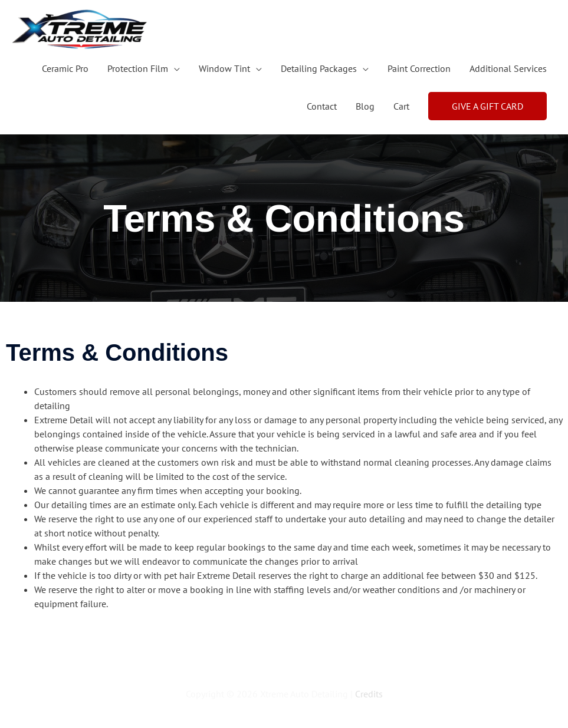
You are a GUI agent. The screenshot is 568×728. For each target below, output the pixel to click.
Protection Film (138, 68)
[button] (487, 106)
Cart (401, 106)
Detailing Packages (319, 68)
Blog (365, 106)
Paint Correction (419, 68)
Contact (322, 106)
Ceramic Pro (65, 68)
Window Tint (224, 68)
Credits (369, 694)
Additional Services (508, 68)
